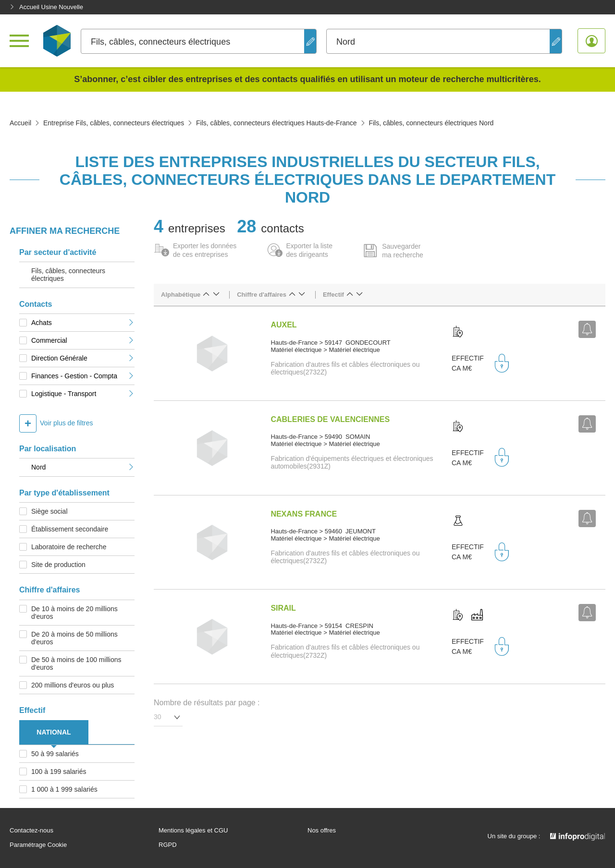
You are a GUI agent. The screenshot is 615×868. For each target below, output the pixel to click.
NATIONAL (54, 732)
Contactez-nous (31, 831)
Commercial (83, 340)
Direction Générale (83, 358)
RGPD (168, 845)
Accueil (20, 123)
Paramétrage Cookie (38, 845)
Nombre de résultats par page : (207, 703)
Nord (83, 467)
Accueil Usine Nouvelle (46, 7)
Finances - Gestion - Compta (83, 376)
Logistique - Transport (83, 394)
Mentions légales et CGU (193, 831)
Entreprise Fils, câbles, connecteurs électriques (114, 123)
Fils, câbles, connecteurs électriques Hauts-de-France (277, 123)
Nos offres (322, 831)
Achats (83, 323)
